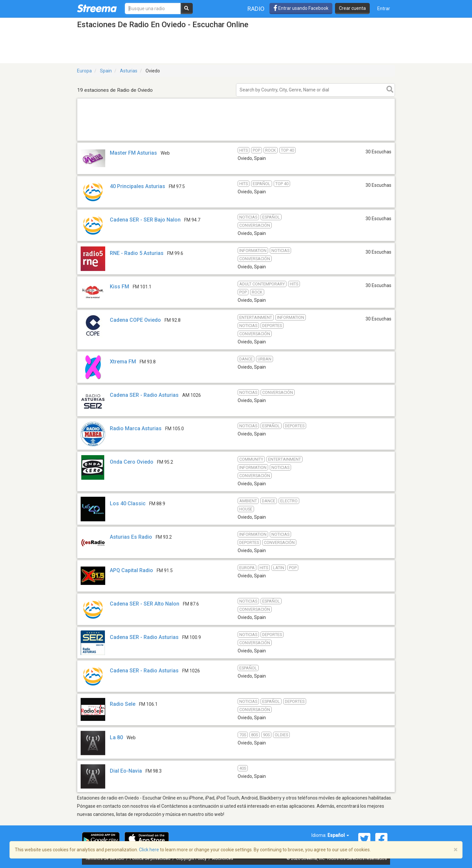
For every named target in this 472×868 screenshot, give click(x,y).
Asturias (129, 71)
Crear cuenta (352, 8)
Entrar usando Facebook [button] (301, 8)
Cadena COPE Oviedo (135, 320)
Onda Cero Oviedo (132, 462)
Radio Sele (123, 704)
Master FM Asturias (133, 153)
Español (338, 835)
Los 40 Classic (128, 503)
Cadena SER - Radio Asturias (144, 395)
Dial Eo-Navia (126, 771)
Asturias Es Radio (131, 537)
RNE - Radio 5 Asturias (137, 253)
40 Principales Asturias (138, 186)
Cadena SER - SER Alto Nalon (145, 604)
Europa (84, 71)
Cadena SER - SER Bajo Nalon (145, 220)
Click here (149, 850)
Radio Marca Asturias (136, 428)
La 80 (116, 737)
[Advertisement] (236, 140)
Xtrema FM (123, 362)
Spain (106, 71)
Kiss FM (119, 287)
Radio (256, 9)
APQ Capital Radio (131, 570)
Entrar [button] (384, 9)
